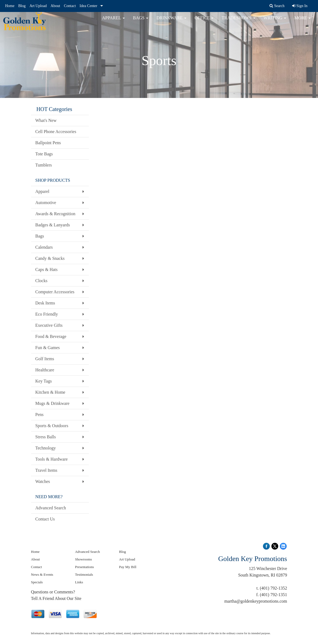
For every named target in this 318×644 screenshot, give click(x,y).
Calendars (44, 247)
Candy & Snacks (50, 258)
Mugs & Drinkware (52, 403)
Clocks (41, 281)
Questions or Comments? (53, 592)
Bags (141, 22)
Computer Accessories (55, 292)
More (302, 22)
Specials (37, 582)
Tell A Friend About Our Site (56, 598)
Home (10, 6)
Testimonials (84, 574)
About (55, 6)
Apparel (113, 22)
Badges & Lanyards (53, 225)
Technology (46, 448)
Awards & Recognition (55, 214)
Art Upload (38, 6)
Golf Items (45, 359)
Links (79, 582)
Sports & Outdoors (52, 426)
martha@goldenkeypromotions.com (256, 601)
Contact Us (45, 519)
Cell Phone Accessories (56, 132)
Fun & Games (48, 348)
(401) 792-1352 (274, 588)
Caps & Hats (47, 269)
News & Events (42, 574)
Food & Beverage (51, 336)
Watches (43, 481)
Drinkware (171, 22)
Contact (70, 6)
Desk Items (45, 303)
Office (204, 22)
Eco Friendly (47, 314)
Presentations (84, 567)
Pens (40, 415)
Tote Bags (44, 154)
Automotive (46, 203)
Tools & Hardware (52, 459)
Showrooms (83, 559)
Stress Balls (46, 437)
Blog (22, 6)
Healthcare (45, 370)
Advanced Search (51, 508)
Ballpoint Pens (48, 143)
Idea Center (88, 6)
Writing (275, 22)
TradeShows (238, 22)
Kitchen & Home (50, 392)
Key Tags (44, 381)
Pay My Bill (128, 567)
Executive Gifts (49, 325)
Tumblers (44, 165)
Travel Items (46, 470)
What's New (46, 120)
